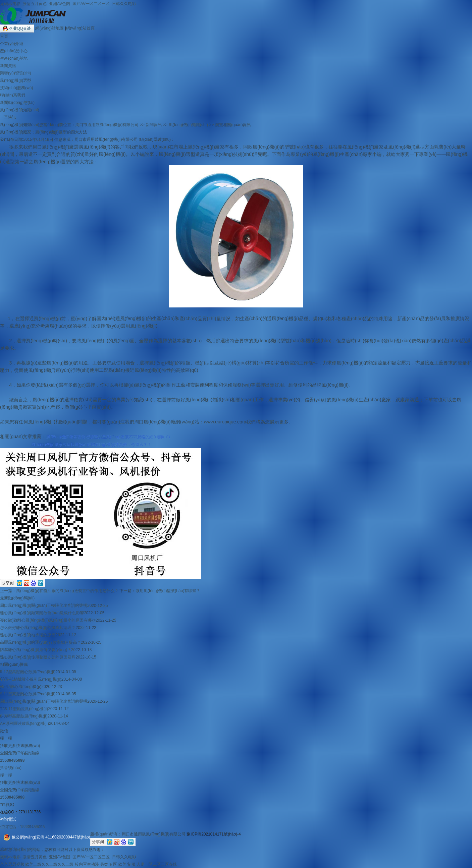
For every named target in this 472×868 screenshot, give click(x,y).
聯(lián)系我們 (13, 95)
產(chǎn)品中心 (14, 51)
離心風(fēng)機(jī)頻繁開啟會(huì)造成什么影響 (42, 613)
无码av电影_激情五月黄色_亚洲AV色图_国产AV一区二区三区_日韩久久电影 (68, 4)
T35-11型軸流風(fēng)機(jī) (24, 709)
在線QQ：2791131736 (20, 812)
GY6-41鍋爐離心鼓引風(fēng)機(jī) (31, 679)
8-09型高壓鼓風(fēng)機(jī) (24, 716)
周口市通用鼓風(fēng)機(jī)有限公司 (107, 125)
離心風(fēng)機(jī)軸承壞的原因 (28, 635)
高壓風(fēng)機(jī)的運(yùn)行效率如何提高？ (40, 642)
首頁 (4, 36)
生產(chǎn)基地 (14, 58)
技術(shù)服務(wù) (17, 88)
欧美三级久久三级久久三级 (49, 864)
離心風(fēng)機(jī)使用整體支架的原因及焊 (38, 657)
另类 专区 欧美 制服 (118, 864)
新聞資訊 (8, 66)
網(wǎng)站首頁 (80, 28)
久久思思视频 (12, 864)
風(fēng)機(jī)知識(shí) (20, 110)
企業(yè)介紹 (12, 44)
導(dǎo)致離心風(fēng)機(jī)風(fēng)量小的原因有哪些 (48, 620)
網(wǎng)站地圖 (50, 28)
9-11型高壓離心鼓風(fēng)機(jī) (28, 694)
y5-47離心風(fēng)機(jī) (21, 687)
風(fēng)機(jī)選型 (16, 80)
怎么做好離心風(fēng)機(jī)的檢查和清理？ (38, 628)
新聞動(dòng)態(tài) (17, 103)
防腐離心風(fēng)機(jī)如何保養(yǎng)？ (36, 650)
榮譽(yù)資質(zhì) (16, 73)
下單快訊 (8, 117)
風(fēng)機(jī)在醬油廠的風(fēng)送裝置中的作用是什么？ (67, 591)
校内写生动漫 (87, 864)
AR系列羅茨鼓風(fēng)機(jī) (24, 724)
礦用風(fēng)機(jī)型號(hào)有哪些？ (168, 591)
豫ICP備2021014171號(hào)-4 (214, 834)
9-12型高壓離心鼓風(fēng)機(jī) (28, 672)
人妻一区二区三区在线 (157, 864)
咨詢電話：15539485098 (22, 827)
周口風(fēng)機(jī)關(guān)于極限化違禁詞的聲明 (44, 605)
